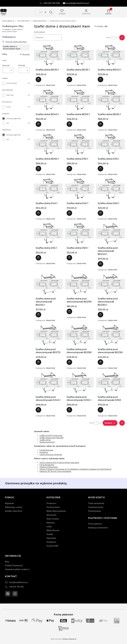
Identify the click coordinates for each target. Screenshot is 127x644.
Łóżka (49, 527)
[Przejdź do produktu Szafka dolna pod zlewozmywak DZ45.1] (48, 382)
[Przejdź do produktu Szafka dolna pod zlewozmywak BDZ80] (79, 335)
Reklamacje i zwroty (14, 507)
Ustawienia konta (96, 507)
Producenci (51, 503)
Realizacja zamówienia (98, 528)
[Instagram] (15, 594)
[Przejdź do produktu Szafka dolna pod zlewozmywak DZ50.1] (79, 382)
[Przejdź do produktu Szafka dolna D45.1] (79, 189)
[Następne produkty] (110, 423)
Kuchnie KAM (12, 83)
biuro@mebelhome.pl (18, 582)
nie (8, 123)
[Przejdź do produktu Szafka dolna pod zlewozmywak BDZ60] (79, 284)
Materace (51, 523)
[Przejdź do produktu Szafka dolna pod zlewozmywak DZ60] (110, 382)
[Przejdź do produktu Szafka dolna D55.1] (48, 233)
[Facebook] (8, 594)
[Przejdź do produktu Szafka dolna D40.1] (48, 189)
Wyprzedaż (51, 538)
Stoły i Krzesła (53, 519)
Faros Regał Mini (47, 465)
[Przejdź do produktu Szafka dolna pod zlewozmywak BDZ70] (48, 335)
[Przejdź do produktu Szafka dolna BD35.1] (79, 55)
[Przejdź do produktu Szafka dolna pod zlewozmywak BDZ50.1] (48, 284)
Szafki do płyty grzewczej (51, 435)
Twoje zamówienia (96, 503)
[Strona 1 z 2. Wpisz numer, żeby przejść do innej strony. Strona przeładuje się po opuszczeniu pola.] (113, 38)
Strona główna (8, 21)
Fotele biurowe (46, 450)
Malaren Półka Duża (49, 467)
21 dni (9, 107)
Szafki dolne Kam (40, 21)
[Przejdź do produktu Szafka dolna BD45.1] (48, 100)
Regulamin (10, 503)
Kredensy (44, 452)
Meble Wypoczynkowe (56, 511)
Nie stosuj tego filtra (13, 119)
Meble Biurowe (53, 530)
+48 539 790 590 (16, 587)
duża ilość (10, 95)
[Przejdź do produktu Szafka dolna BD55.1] (110, 100)
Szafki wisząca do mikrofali (51, 438)
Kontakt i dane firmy (14, 511)
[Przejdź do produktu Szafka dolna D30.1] (79, 144)
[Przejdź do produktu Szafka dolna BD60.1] (48, 144)
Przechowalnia (94, 511)
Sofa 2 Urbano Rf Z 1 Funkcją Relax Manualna (59, 462)
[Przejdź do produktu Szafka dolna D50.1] (110, 189)
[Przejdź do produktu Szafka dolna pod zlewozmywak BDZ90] (110, 335)
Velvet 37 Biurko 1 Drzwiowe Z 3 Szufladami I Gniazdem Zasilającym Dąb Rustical (75, 469)
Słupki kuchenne (47, 442)
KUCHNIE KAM (23, 21)
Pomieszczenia (53, 507)
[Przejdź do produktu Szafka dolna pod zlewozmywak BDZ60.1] (110, 284)
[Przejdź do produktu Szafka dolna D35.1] (110, 144)
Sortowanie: (40, 32)
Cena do (22, 65)
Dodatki (50, 534)
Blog (7, 562)
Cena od (6, 65)
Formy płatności (95, 524)
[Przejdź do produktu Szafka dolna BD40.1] (110, 55)
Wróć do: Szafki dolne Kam (15, 42)
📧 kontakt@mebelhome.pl (76, 3)
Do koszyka (38, 79)
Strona (108, 38)
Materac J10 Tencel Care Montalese (55, 471)
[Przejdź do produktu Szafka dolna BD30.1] (48, 55)
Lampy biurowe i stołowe (51, 454)
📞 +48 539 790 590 (50, 3)
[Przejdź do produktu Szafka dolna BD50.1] (79, 100)
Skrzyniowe (51, 515)
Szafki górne (45, 440)
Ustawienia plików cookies (16, 569)
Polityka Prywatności (14, 566)
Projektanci (51, 542)
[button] (51, 12)
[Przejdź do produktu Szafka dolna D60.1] (79, 233)
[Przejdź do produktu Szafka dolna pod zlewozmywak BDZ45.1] (110, 233)
